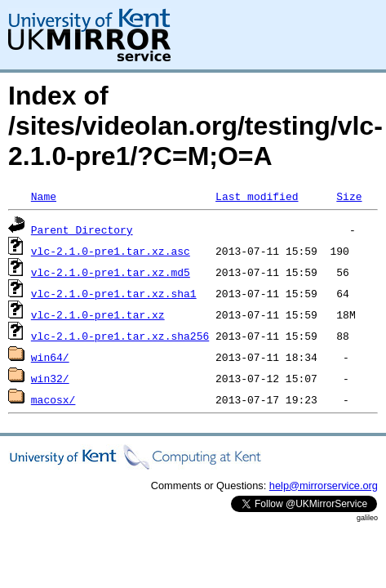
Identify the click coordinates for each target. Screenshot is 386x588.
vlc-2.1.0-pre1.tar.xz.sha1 (114, 293)
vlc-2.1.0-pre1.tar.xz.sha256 (120, 336)
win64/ (50, 357)
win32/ (50, 378)
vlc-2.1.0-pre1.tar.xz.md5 (111, 272)
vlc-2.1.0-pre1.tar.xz (98, 314)
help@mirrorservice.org (324, 486)
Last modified (257, 196)
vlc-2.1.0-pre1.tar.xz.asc (111, 251)
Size (349, 196)
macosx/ (53, 399)
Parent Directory (82, 229)
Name (44, 196)
